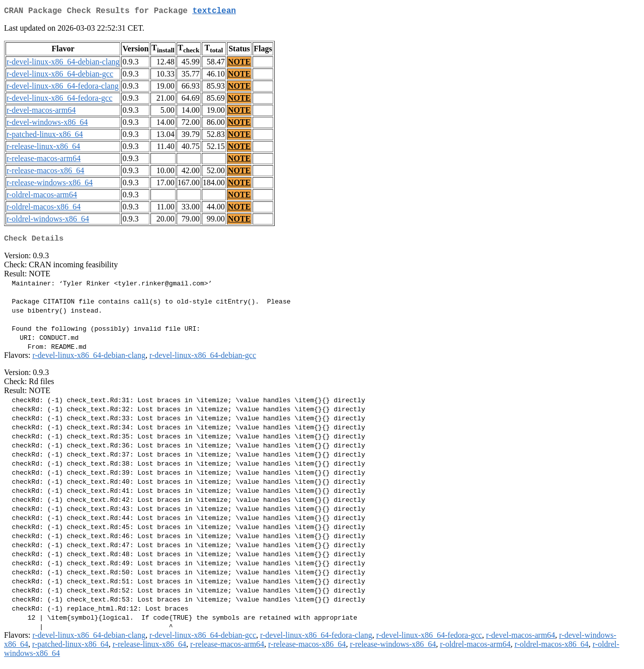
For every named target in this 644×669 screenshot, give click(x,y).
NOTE (239, 64)
